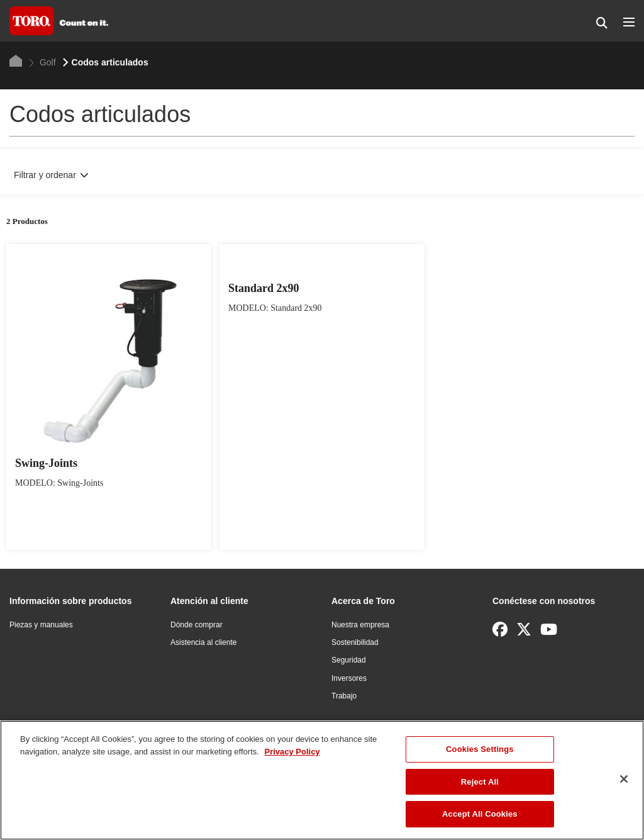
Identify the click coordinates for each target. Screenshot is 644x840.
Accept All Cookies (480, 814)
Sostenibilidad (355, 642)
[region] (322, 780)
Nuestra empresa (360, 625)
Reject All (480, 782)
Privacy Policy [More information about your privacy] (292, 752)
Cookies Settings (480, 749)
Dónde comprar (197, 625)
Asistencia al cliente (203, 642)
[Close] (624, 779)
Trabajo (344, 696)
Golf (42, 62)
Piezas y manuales (41, 625)
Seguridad (349, 660)
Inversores (349, 678)
